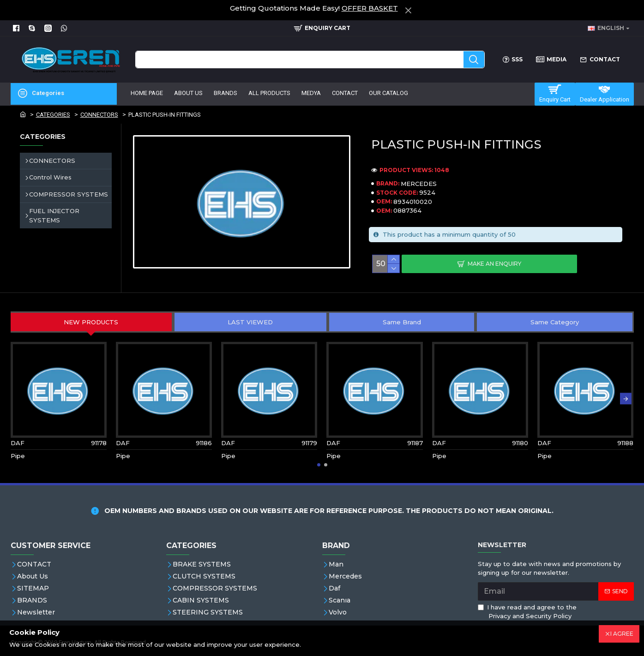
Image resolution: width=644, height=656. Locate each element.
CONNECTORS (99, 115)
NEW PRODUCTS (91, 322)
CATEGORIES (53, 115)
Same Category (555, 322)
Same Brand (402, 322)
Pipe (18, 456)
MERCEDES (419, 184)
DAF (18, 443)
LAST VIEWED (250, 322)
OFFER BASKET (370, 8)
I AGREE (622, 634)
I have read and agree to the (527, 612)
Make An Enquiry (494, 264)
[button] (626, 398)
